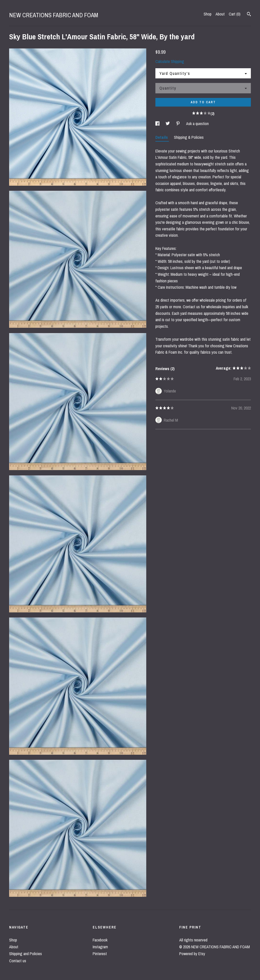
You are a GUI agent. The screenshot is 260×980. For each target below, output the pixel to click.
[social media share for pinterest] (178, 124)
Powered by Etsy (192, 954)
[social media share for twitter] (168, 124)
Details (162, 137)
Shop (208, 14)
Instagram (100, 947)
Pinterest (100, 954)
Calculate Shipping (170, 61)
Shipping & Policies (189, 137)
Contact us (18, 961)
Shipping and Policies (26, 954)
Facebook (100, 940)
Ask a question (197, 124)
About (220, 14)
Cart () (235, 14)
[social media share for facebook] (158, 124)
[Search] (249, 15)
